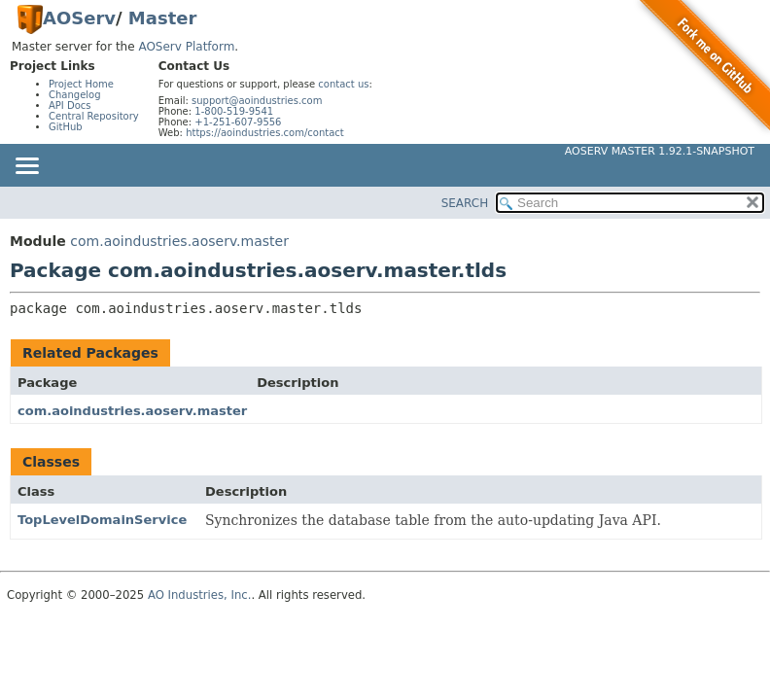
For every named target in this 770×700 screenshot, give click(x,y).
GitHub (66, 127)
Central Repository (94, 116)
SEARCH (465, 203)
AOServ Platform (186, 47)
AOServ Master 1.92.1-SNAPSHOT (660, 151)
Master (162, 18)
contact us (343, 84)
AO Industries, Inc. (200, 595)
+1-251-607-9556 (238, 122)
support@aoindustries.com (257, 101)
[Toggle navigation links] (26, 167)
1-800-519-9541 (234, 111)
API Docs (70, 105)
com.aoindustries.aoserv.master (179, 241)
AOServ (79, 18)
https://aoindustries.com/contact (265, 133)
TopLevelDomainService (102, 520)
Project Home (81, 84)
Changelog (75, 95)
